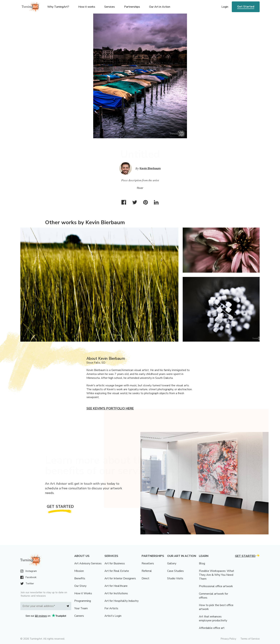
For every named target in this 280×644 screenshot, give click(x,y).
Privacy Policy (228, 639)
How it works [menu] (87, 7)
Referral (147, 571)
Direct (145, 578)
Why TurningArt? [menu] (58, 7)
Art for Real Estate (117, 571)
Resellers (148, 563)
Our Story (80, 586)
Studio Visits (175, 578)
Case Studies (175, 571)
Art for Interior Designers (120, 578)
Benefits (80, 578)
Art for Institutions (116, 593)
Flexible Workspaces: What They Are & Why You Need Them (217, 575)
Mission (79, 571)
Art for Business (115, 563)
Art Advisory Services (88, 563)
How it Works (83, 593)
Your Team (81, 608)
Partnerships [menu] (132, 7)
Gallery (172, 563)
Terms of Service (250, 639)
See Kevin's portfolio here (110, 408)
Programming (83, 601)
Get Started (246, 7)
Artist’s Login (113, 616)
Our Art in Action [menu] (160, 7)
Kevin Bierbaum (150, 168)
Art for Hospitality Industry (122, 601)
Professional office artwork (216, 586)
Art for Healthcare (116, 586)
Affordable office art (212, 628)
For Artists (111, 608)
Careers (79, 616)
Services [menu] (110, 7)
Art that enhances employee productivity (213, 619)
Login (225, 7)
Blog (202, 563)
